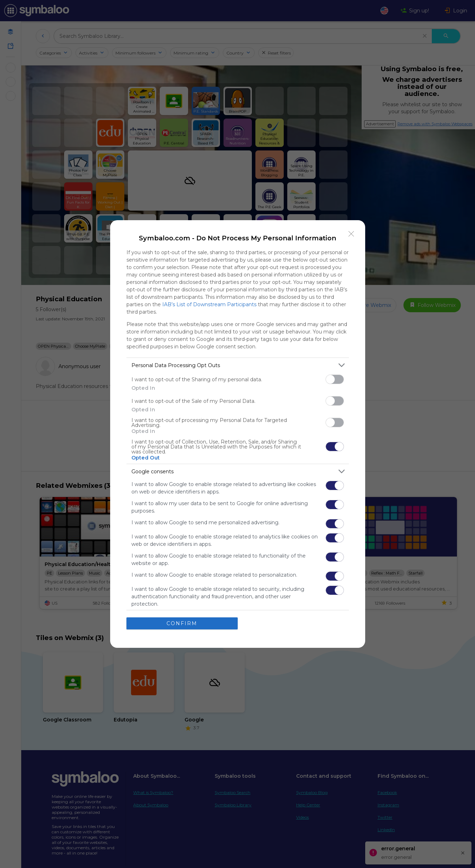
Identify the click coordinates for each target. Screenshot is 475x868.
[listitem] (238, 365)
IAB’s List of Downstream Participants (209, 304)
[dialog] (238, 434)
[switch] (335, 379)
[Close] (351, 234)
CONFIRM (182, 623)
